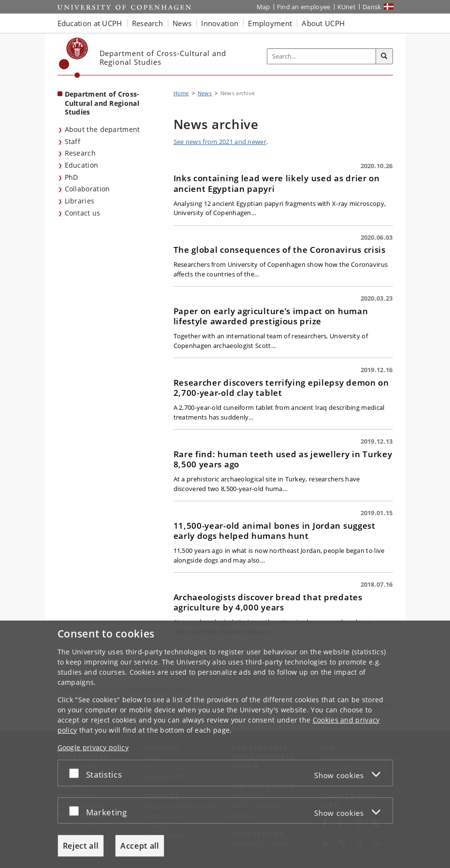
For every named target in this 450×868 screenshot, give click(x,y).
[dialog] (225, 744)
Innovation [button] (220, 23)
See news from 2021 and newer (220, 142)
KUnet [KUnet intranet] (347, 7)
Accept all (140, 846)
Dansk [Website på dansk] (372, 7)
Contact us (83, 213)
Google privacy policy (93, 747)
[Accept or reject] (76, 773)
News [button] (182, 23)
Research (80, 153)
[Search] (384, 57)
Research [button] (147, 23)
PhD (72, 177)
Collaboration (87, 189)
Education (82, 165)
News (205, 93)
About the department (102, 129)
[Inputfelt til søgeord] (322, 56)
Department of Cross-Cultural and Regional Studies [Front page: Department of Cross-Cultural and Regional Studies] (102, 103)
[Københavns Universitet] (74, 58)
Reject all (81, 846)
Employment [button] (270, 23)
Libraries (80, 201)
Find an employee (304, 7)
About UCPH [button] (323, 23)
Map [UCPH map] (263, 7)
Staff (73, 141)
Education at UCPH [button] (90, 23)
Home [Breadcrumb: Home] (181, 93)
